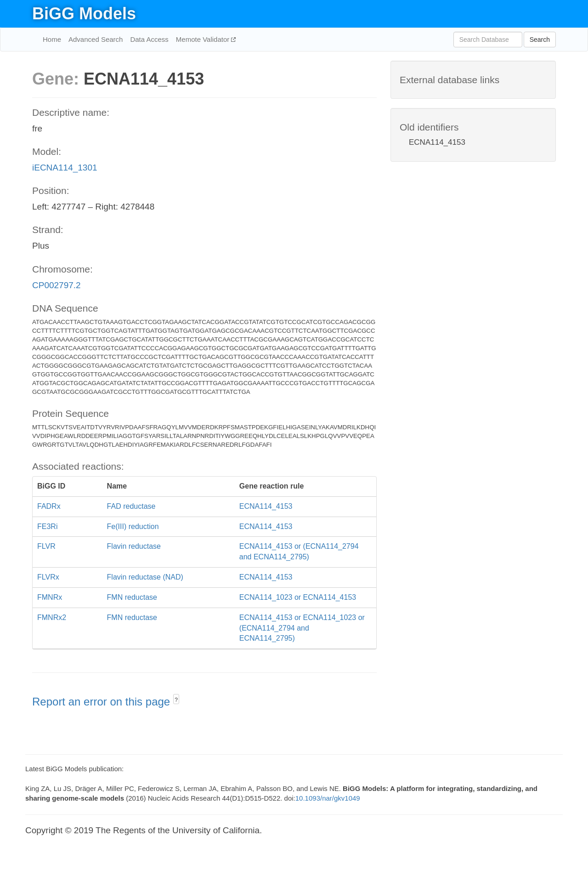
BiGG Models (84, 14)
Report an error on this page (103, 702)
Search (540, 40)
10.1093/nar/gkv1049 (328, 798)
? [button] (176, 700)
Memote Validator (204, 39)
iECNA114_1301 (65, 168)
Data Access (149, 39)
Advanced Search (96, 39)
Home (52, 39)
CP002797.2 (57, 285)
